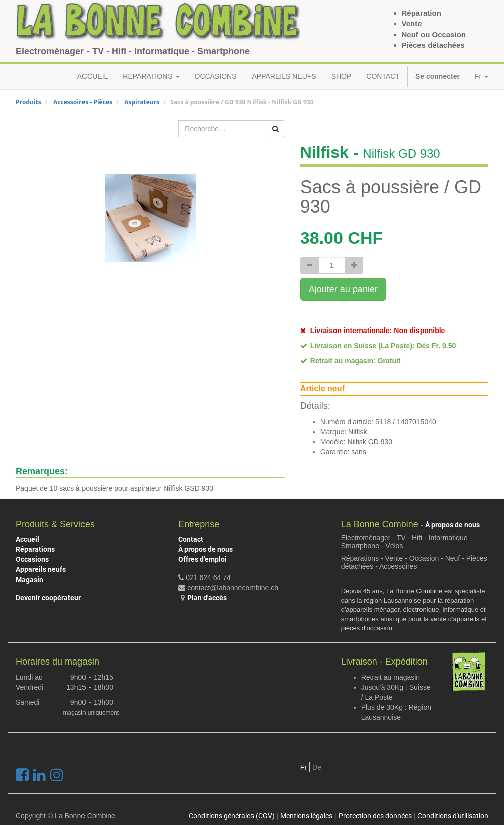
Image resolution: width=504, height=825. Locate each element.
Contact (191, 539)
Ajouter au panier (343, 289)
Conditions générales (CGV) (232, 816)
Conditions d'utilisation (453, 816)
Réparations (35, 549)
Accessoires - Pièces (83, 102)
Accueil (27, 539)
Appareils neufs (41, 569)
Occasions (32, 559)
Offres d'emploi (202, 559)
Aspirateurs (142, 102)
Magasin (29, 580)
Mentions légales (306, 816)
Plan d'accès (207, 598)
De (317, 767)
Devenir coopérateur (48, 598)
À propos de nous (205, 549)
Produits (28, 102)
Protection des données (375, 816)
